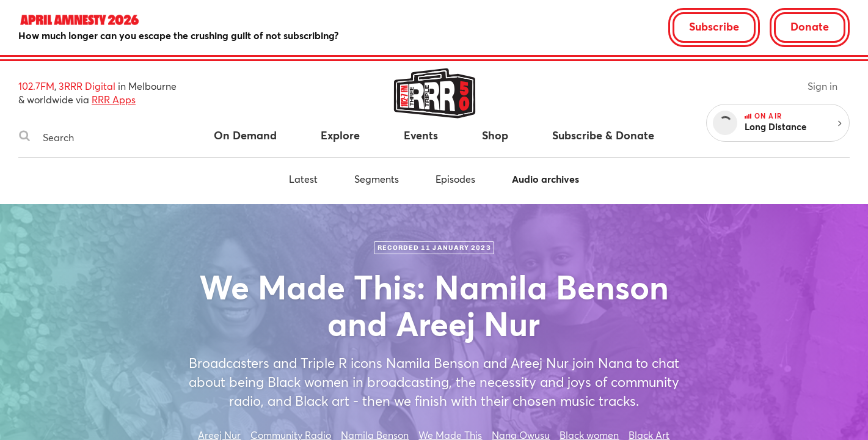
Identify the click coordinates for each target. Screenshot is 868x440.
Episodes (455, 179)
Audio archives (545, 179)
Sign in (822, 86)
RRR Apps (114, 99)
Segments (377, 179)
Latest (303, 179)
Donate (810, 26)
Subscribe (714, 26)
